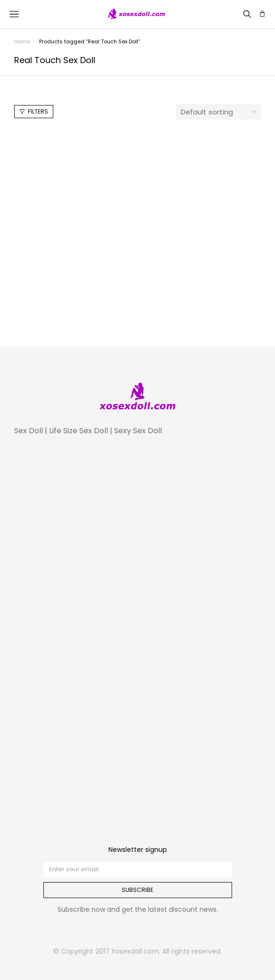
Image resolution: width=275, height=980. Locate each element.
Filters (34, 111)
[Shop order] (218, 112)
